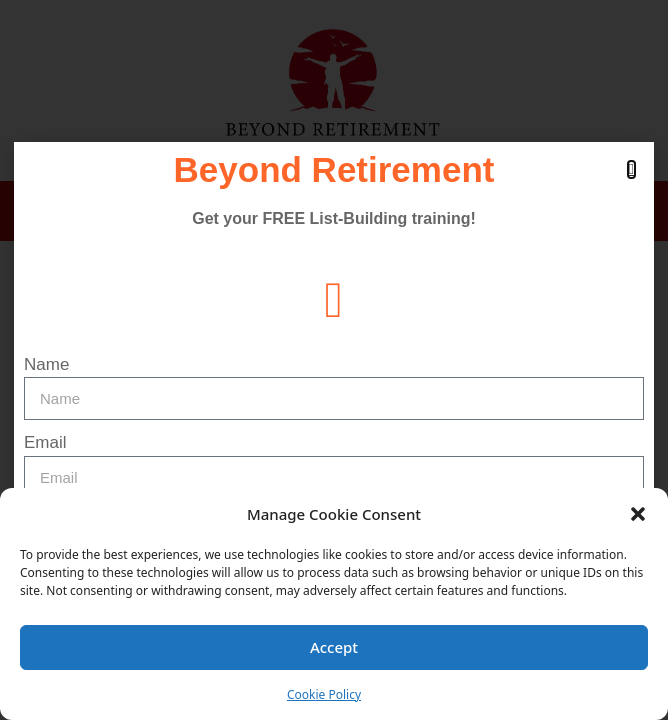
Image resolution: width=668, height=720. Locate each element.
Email (45, 442)
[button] (638, 514)
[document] (334, 360)
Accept (334, 647)
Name (46, 364)
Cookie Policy (324, 694)
